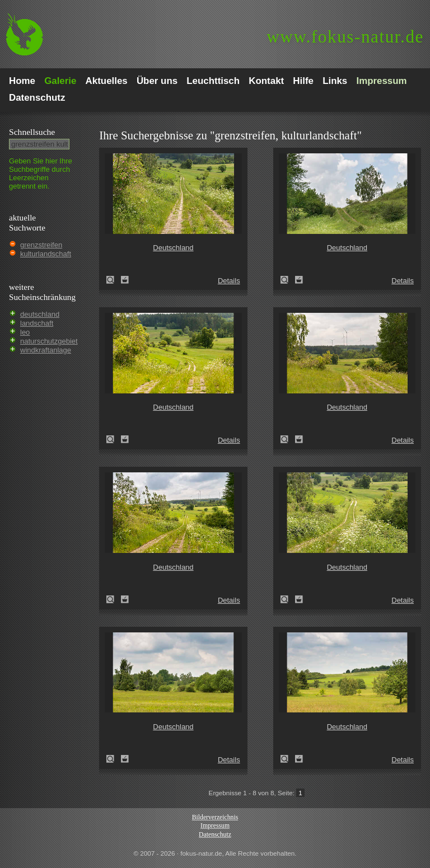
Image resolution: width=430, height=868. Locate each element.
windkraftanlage (46, 350)
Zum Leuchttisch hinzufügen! (125, 280)
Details (229, 281)
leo (25, 332)
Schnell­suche (32, 132)
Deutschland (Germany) (114, 280)
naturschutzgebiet (49, 341)
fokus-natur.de (345, 37)
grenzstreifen (41, 245)
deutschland (40, 314)
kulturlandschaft (46, 254)
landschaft (37, 323)
